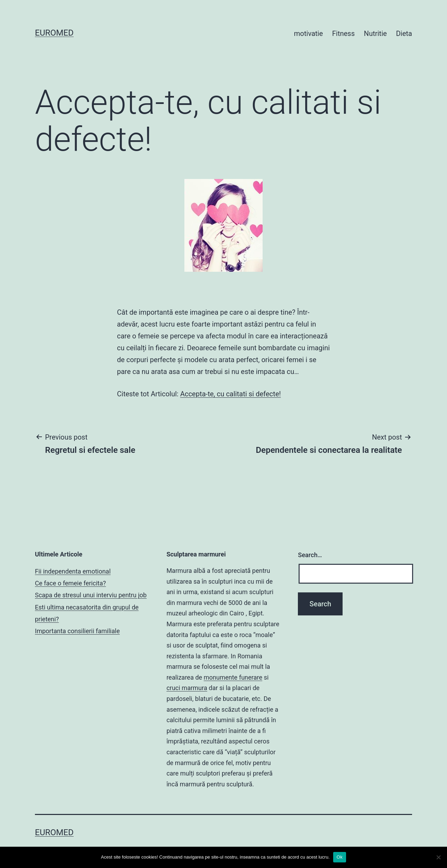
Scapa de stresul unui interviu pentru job (91, 595)
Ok (340, 857)
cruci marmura (187, 688)
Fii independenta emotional (73, 571)
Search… (310, 555)
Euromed (54, 33)
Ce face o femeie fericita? (70, 583)
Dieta (404, 33)
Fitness (343, 33)
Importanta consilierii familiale (77, 631)
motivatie (309, 33)
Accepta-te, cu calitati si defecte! (230, 394)
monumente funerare (233, 677)
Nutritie (375, 33)
